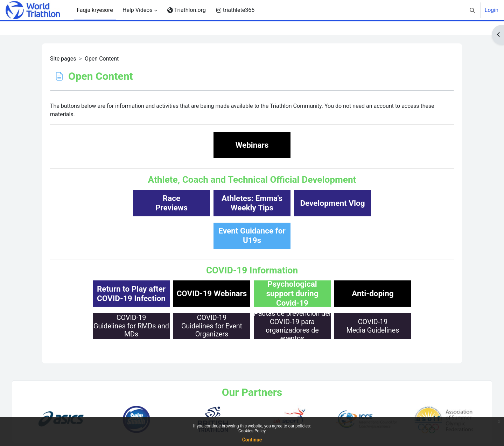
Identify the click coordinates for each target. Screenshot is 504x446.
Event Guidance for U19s (252, 235)
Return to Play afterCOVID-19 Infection (131, 294)
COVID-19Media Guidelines (373, 326)
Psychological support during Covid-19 (292, 294)
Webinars (252, 145)
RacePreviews (171, 203)
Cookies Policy (252, 431)
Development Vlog (332, 203)
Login (492, 10)
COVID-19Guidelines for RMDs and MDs (131, 326)
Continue (252, 440)
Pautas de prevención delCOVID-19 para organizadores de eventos (292, 326)
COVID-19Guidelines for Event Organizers (212, 326)
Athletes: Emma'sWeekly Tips (252, 203)
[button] (472, 10)
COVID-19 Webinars (212, 293)
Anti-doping (373, 293)
